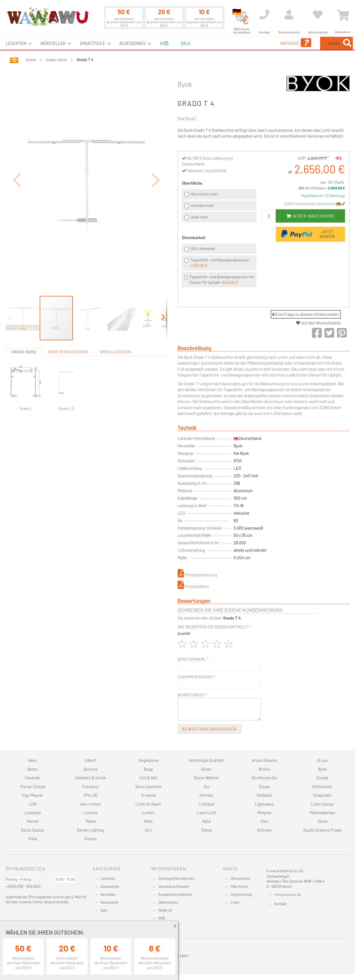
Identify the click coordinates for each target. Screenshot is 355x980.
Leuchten (108, 878)
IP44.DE (91, 795)
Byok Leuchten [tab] (116, 321)
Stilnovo (264, 830)
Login (235, 902)
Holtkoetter (322, 786)
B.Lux (322, 760)
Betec (32, 769)
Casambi (33, 778)
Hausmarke (109, 902)
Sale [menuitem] (186, 43)
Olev (264, 821)
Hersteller (108, 894)
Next (149, 821)
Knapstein (323, 795)
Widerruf (165, 910)
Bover (206, 769)
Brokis (264, 769)
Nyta (206, 821)
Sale (104, 910)
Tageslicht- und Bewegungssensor (220, 263)
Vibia (32, 839)
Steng (206, 830)
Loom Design (322, 804)
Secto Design (33, 830)
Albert (91, 760)
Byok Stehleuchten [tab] (69, 321)
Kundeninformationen (175, 894)
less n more (90, 804)
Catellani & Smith (90, 778)
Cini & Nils (148, 778)
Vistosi (91, 839)
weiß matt (199, 217)
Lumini (149, 813)
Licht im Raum (148, 804)
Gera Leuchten (148, 786)
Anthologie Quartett (206, 760)
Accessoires (110, 886)
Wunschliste (240, 878)
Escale (322, 778)
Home (31, 60)
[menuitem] (17, 43)
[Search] (347, 43)
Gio (206, 786)
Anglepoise (149, 760)
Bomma (91, 769)
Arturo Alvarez (264, 760)
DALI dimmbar (203, 248)
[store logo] (48, 17)
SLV (149, 830)
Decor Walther (206, 778)
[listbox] (219, 206)
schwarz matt (202, 205)
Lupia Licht (207, 813)
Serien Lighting (90, 830)
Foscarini (91, 786)
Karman (206, 795)
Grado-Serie (56, 60)
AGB (162, 918)
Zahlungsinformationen (176, 878)
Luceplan (33, 813)
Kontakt (280, 904)
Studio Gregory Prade (322, 830)
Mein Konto (240, 886)
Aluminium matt (205, 194)
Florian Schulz (33, 786)
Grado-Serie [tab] (24, 321)
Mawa (90, 821)
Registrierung (242, 894)
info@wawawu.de (288, 894)
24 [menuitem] (164, 43)
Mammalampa (322, 813)
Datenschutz (168, 902)
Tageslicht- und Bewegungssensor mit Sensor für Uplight (222, 279)
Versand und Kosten (174, 886)
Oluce (322, 821)
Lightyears (265, 804)
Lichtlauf (206, 804)
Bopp (149, 769)
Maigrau (265, 813)
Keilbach (264, 795)
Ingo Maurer (32, 795)
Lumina (90, 813)
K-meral (149, 795)
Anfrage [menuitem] (259, 43)
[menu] (178, 43)
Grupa (265, 786)
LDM (33, 804)
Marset (32, 821)
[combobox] (313, 43)
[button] (17, 165)
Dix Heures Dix (265, 778)
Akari (33, 760)
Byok (185, 84)
